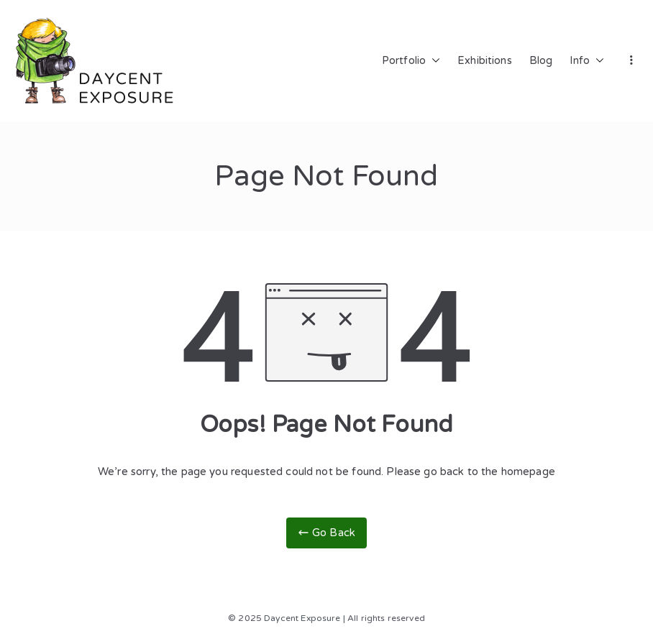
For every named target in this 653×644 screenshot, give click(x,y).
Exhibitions (485, 61)
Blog (541, 61)
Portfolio (411, 61)
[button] (433, 61)
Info (587, 61)
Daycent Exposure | (305, 618)
